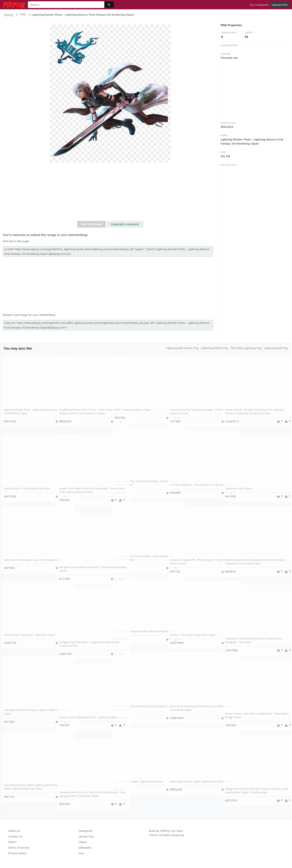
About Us (14, 831)
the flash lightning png (246, 348)
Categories (86, 831)
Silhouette (85, 848)
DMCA (12, 842)
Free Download (91, 224)
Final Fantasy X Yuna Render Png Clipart (27, 488)
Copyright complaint (125, 224)
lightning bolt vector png (182, 348)
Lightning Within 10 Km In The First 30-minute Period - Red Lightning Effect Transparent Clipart (81, 796)
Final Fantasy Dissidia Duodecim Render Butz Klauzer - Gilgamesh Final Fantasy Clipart (248, 564)
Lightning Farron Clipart (238, 488)
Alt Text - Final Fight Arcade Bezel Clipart (193, 635)
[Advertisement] (110, 193)
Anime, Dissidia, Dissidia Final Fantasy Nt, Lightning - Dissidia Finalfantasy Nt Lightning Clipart (249, 413)
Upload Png (86, 836)
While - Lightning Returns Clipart (133, 410)
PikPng (9, 15)
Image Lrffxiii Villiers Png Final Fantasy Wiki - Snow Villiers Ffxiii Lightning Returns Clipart (83, 492)
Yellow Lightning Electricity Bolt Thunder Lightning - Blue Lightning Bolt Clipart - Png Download (249, 792)
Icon (81, 853)
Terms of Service (19, 848)
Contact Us (15, 836)
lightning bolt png (276, 348)
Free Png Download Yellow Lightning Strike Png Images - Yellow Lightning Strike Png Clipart (28, 789)
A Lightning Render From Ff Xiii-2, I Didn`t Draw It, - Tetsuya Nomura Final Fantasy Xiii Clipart (83, 413)
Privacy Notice (17, 853)
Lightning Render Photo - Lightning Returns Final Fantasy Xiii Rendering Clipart (25, 413)
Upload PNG (280, 5)
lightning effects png (214, 348)
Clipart (83, 842)
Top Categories (259, 5)
